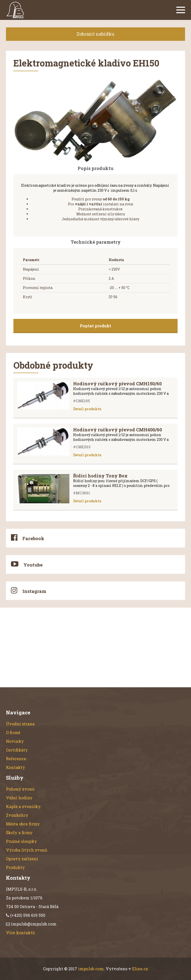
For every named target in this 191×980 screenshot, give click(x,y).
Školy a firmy (19, 833)
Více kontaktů (20, 933)
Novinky (15, 741)
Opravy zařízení (22, 859)
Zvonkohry (17, 815)
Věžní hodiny (19, 798)
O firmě (13, 732)
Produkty (15, 867)
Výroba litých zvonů (27, 850)
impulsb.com (91, 969)
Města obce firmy (23, 824)
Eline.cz (140, 969)
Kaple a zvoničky (23, 806)
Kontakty (16, 767)
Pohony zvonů (20, 789)
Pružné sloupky (22, 841)
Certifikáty (17, 750)
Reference (16, 759)
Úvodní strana (20, 724)
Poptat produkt (95, 326)
